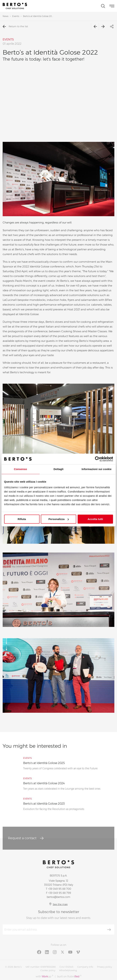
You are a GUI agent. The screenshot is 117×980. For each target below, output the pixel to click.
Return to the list (15, 26)
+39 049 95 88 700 (60, 889)
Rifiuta (22, 519)
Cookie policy (48, 970)
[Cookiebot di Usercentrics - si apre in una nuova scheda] (97, 459)
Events (16, 16)
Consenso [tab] (20, 469)
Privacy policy (104, 967)
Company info (85, 967)
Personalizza (59, 519)
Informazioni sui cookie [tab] (97, 469)
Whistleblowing (68, 970)
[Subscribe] (109, 930)
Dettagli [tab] (59, 469)
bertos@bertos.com (58, 897)
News (5, 16)
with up (45, 976)
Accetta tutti (95, 519)
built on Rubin (69, 976)
